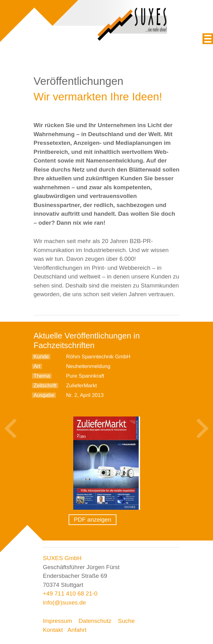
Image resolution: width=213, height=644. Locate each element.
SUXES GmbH (62, 558)
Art (37, 366)
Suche (126, 621)
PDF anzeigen (93, 520)
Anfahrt (77, 630)
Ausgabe (44, 395)
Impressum (57, 621)
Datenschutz (95, 621)
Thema (42, 376)
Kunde (41, 357)
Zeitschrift (45, 386)
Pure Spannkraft (85, 376)
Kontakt (53, 630)
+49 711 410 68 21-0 (70, 593)
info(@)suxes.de (64, 603)
